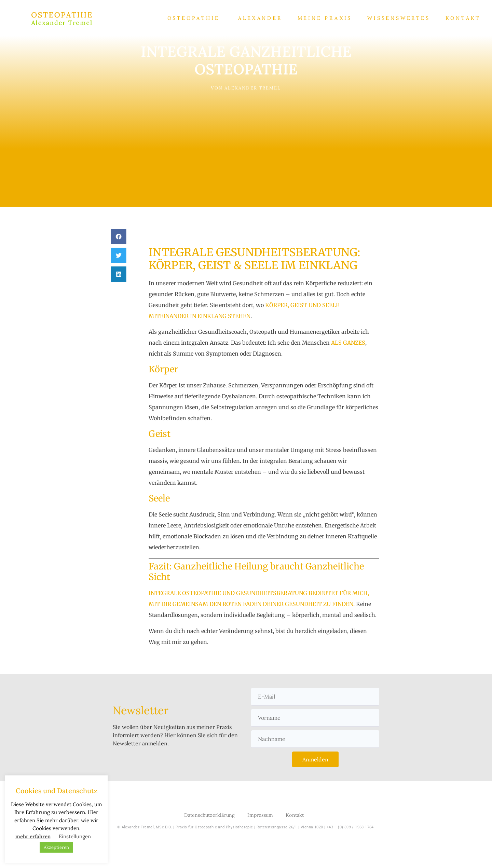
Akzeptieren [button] (56, 847)
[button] (115, 237)
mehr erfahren (33, 836)
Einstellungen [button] (75, 836)
